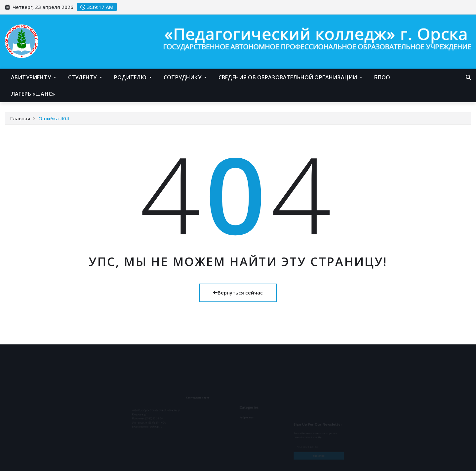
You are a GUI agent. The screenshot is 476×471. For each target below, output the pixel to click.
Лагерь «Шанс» (33, 94)
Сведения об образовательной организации (290, 77)
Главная (20, 118)
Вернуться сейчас (238, 293)
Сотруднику (185, 77)
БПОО (382, 77)
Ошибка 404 (54, 118)
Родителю (133, 77)
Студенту (85, 77)
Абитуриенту (34, 77)
